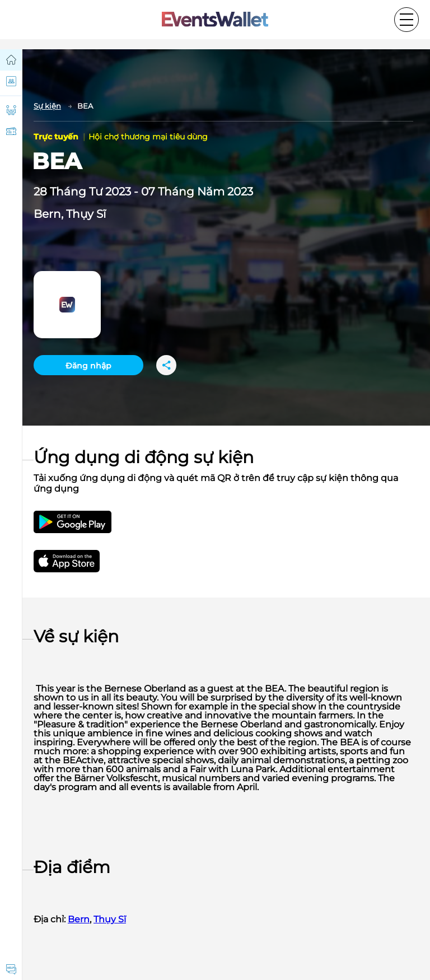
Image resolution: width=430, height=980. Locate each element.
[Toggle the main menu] (406, 20)
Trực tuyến (57, 137)
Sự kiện (47, 106)
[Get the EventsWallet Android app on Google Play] (73, 522)
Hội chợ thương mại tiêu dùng (148, 137)
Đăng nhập (88, 366)
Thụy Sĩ (86, 214)
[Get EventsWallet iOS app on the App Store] (77, 561)
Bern (47, 214)
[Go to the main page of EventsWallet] (215, 20)
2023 (118, 192)
